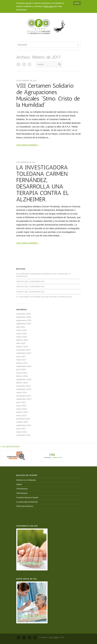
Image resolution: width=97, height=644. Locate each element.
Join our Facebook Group (24, 638)
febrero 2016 (22, 376)
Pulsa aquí (48, 6)
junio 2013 (21, 402)
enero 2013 (21, 416)
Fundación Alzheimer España (27, 497)
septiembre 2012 (24, 425)
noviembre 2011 (23, 435)
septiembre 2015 (24, 379)
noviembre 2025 (23, 314)
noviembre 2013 (23, 396)
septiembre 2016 (24, 366)
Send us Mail (18, 638)
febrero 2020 (22, 340)
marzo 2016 (22, 373)
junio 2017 (21, 356)
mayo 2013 (21, 406)
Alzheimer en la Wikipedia (26, 480)
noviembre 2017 (23, 350)
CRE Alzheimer (22, 493)
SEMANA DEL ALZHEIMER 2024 (30, 281)
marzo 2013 (22, 409)
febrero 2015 (22, 383)
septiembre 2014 (24, 389)
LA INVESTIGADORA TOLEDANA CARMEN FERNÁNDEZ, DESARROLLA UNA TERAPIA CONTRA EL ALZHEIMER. (43, 183)
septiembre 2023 (24, 320)
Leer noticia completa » (27, 145)
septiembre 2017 (24, 353)
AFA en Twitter (24, 64)
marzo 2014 (22, 392)
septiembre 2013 (24, 399)
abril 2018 (21, 343)
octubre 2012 (22, 422)
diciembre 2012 (23, 419)
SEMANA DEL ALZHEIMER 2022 (30, 292)
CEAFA (19, 484)
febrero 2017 (22, 363)
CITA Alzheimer (22, 489)
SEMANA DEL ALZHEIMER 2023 (30, 286)
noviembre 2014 (23, 386)
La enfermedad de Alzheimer (27, 502)
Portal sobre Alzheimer (25, 506)
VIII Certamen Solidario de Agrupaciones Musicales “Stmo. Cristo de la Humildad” (48, 95)
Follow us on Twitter (29, 638)
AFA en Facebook (18, 64)
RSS (29, 64)
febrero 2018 (22, 347)
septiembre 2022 (24, 324)
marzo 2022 (22, 330)
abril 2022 (21, 327)
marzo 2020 (22, 337)
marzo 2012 (22, 432)
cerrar (77, 3)
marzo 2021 (22, 334)
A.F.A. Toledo (54, 637)
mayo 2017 (21, 360)
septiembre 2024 (24, 317)
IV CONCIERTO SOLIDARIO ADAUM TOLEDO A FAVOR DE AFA (44, 297)
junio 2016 (21, 369)
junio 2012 (21, 429)
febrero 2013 (22, 412)
